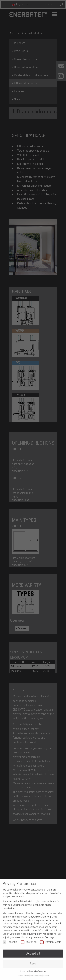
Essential (10, 939)
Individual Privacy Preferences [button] (33, 968)
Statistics (29, 939)
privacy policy (34, 931)
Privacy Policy (36, 973)
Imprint (46, 973)
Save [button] (33, 961)
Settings (50, 934)
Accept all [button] (33, 950)
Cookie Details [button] (23, 973)
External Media (51, 939)
